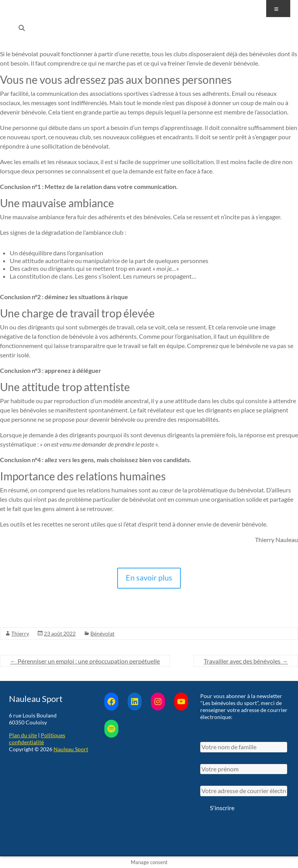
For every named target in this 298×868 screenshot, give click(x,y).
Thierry (20, 633)
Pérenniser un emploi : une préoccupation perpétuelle (85, 661)
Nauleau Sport (71, 749)
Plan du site (23, 735)
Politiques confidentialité (37, 739)
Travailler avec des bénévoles (246, 661)
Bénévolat (102, 633)
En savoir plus (149, 577)
